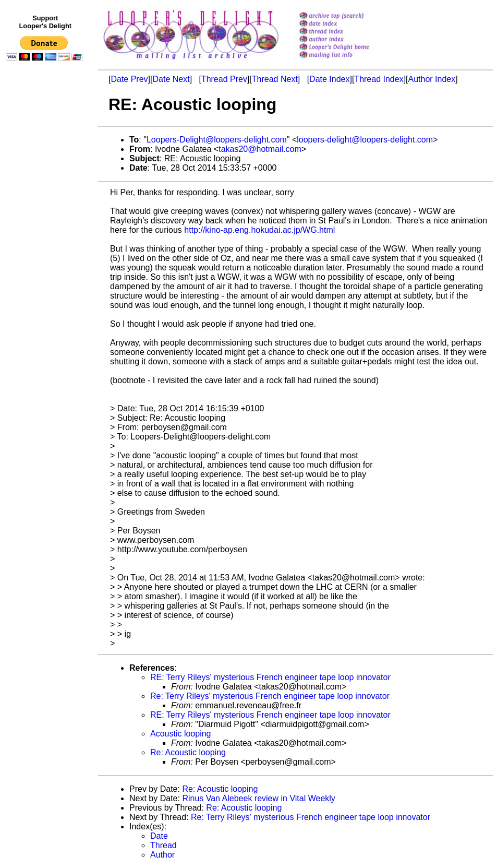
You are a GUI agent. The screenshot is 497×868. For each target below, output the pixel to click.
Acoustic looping (181, 734)
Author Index (432, 79)
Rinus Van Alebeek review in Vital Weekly (258, 798)
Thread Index (379, 79)
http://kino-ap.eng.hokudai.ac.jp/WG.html (259, 230)
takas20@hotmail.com (260, 149)
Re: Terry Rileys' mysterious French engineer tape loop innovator (270, 696)
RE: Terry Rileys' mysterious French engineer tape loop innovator (270, 677)
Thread (163, 845)
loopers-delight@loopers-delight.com (365, 140)
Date (159, 836)
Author (162, 855)
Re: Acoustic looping (188, 752)
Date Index (329, 79)
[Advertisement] (46, 280)
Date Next (171, 79)
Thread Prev (224, 79)
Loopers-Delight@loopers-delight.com (217, 140)
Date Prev (129, 79)
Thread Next (275, 79)
